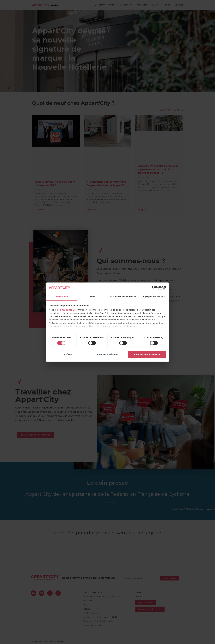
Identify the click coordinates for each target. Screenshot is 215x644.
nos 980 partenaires (67, 310)
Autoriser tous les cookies (147, 354)
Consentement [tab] (61, 297)
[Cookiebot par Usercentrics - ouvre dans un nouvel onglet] (154, 288)
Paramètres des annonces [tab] (123, 297)
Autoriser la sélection (108, 354)
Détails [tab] (92, 297)
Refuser (68, 354)
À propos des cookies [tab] (154, 297)
